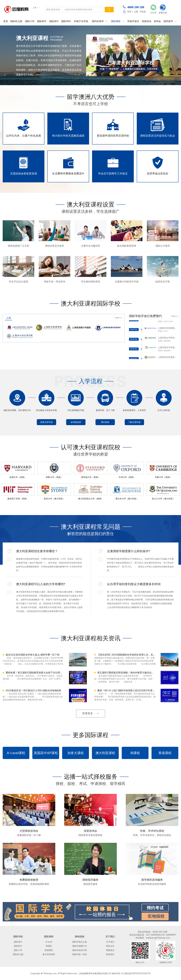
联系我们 (110, 954)
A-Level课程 (16, 753)
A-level (49, 942)
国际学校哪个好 (80, 946)
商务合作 (110, 946)
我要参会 (110, 950)
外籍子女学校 (81, 21)
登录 (129, 12)
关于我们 (110, 942)
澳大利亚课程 (105, 753)
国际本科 (66, 21)
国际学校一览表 (80, 954)
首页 (6, 21)
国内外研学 (100, 21)
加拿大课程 (76, 753)
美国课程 (49, 950)
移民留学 (170, 21)
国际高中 (54, 21)
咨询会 (157, 21)
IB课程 (135, 753)
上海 (8, 318)
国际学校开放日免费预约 (145, 316)
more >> (119, 318)
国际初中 (42, 21)
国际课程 (118, 21)
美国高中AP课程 (46, 753)
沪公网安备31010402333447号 (136, 973)
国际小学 (30, 21)
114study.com (50, 973)
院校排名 (147, 21)
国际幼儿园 (16, 21)
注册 (136, 12)
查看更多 (88, 713)
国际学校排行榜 (80, 950)
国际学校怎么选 (80, 942)
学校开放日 (133, 21)
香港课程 (165, 753)
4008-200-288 (136, 7)
